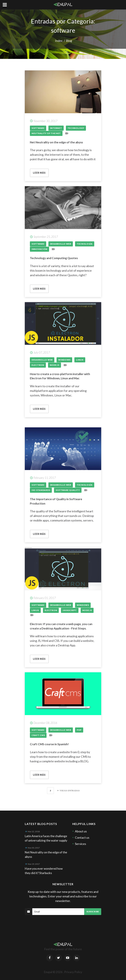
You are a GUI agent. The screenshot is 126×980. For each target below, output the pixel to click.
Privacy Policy (73, 972)
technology (76, 128)
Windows (64, 360)
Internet (56, 128)
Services (80, 844)
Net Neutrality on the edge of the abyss (56, 142)
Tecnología (85, 244)
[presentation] (51, 923)
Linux (80, 360)
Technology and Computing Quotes (54, 258)
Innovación (39, 249)
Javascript (70, 610)
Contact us (82, 837)
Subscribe (93, 912)
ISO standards (41, 490)
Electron (38, 365)
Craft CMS (38, 735)
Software (38, 128)
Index (59, 41)
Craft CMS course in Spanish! (49, 744)
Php (79, 730)
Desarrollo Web (61, 244)
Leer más (39, 173)
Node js (55, 365)
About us (81, 831)
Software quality (68, 490)
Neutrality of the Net (46, 133)
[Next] (67, 791)
